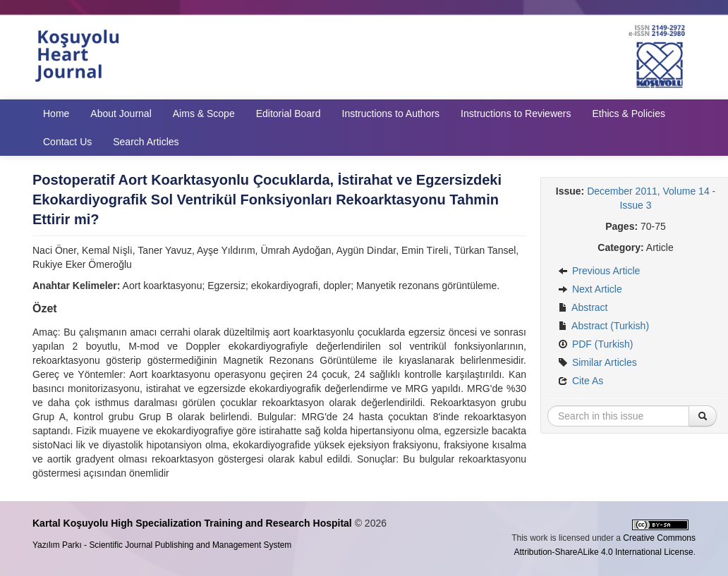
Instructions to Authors (391, 114)
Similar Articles (597, 362)
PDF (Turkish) (595, 344)
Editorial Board (289, 114)
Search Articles (146, 142)
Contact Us (67, 142)
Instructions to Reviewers (516, 114)
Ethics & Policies (628, 114)
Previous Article (599, 271)
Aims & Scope (204, 114)
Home (56, 114)
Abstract (583, 307)
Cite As (581, 381)
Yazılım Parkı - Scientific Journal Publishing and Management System (162, 545)
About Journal (121, 114)
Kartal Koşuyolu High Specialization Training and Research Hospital (192, 523)
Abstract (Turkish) (603, 326)
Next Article (590, 289)
